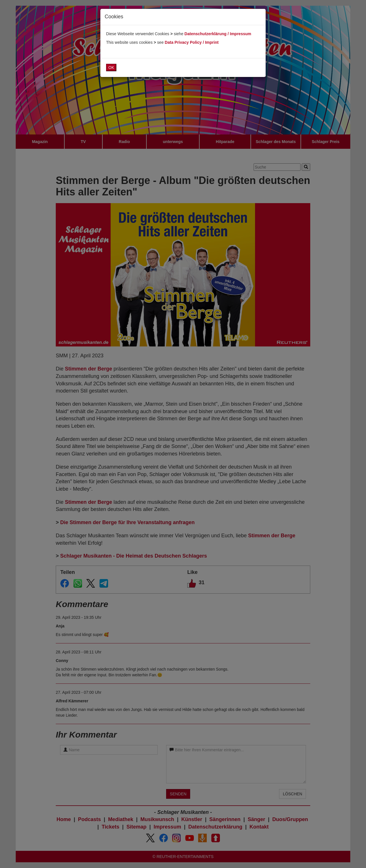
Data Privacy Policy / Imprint (192, 42)
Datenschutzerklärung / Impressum (218, 34)
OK (111, 68)
